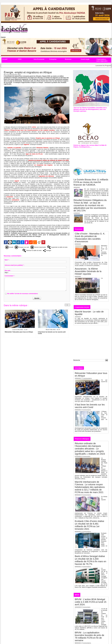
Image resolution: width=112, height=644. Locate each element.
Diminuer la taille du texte (32, 250)
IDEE (20, 59)
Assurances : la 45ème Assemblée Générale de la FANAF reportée (88, 271)
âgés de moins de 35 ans (34, 154)
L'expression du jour (82, 307)
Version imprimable (38, 247)
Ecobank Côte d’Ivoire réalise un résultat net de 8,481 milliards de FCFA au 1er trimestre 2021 (90, 525)
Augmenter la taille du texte (57, 247)
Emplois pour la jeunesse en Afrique (48, 138)
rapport (17, 181)
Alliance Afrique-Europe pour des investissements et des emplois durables (30, 130)
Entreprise (53, 59)
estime (34, 127)
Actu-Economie (39, 59)
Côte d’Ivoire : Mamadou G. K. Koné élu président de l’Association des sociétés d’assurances (90, 238)
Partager (47, 250)
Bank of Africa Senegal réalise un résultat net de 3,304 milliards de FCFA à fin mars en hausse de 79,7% (91, 560)
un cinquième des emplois (43, 165)
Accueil (5, 59)
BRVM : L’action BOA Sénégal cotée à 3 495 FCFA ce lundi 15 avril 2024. (91, 602)
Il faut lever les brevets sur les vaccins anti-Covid (52, 333)
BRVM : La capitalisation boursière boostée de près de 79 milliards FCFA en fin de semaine (90, 636)
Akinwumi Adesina (42, 148)
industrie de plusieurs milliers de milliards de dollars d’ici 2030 (48, 160)
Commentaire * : (10, 276)
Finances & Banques (82, 439)
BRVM (77, 595)
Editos (89, 368)
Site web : (8, 271)
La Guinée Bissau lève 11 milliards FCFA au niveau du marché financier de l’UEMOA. (91, 182)
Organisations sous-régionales (102, 60)
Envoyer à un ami (22, 247)
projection (10, 197)
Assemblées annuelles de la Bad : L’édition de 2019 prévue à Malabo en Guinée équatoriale (91, 116)
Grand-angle (85, 59)
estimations (16, 200)
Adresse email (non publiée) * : (15, 265)
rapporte (26, 144)
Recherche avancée (79, 363)
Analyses (97, 368)
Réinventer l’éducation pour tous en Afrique (19, 332)
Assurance (79, 229)
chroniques (79, 368)
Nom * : (7, 260)
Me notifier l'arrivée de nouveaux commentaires (23, 294)
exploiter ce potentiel (14, 148)
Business (68, 59)
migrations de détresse (46, 176)
